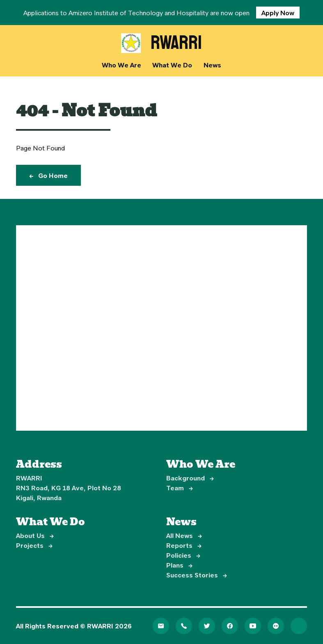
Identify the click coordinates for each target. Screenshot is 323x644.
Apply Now (278, 13)
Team (180, 488)
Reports (184, 545)
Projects (34, 545)
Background (190, 478)
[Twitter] (207, 626)
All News (184, 535)
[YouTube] (253, 626)
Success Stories (197, 575)
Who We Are (121, 65)
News (212, 65)
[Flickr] (276, 626)
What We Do (172, 65)
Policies (183, 555)
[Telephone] (184, 626)
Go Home (48, 175)
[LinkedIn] (299, 626)
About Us (35, 535)
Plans (179, 565)
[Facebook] (230, 626)
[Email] (161, 626)
